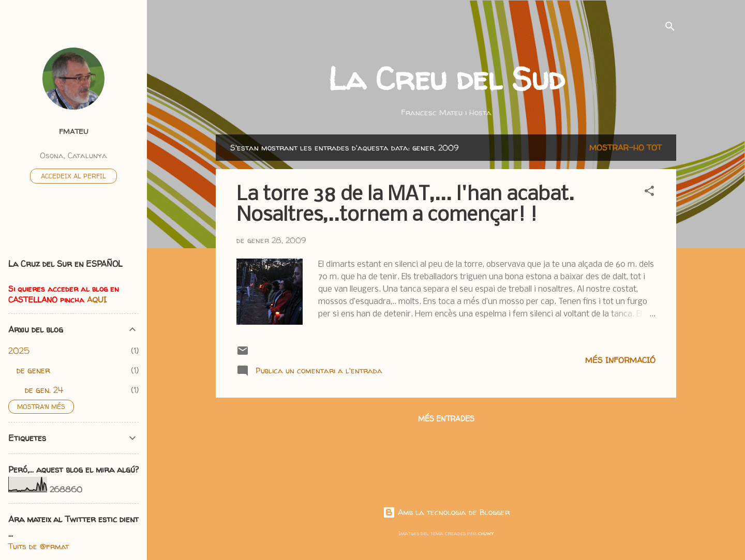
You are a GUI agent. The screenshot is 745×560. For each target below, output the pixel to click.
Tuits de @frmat (39, 546)
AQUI (97, 300)
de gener (33, 370)
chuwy (486, 533)
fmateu (74, 131)
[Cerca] (670, 28)
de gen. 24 (44, 390)
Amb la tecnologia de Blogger (446, 512)
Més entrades (446, 419)
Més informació (620, 360)
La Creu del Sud (446, 79)
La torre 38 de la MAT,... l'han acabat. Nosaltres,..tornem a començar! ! (405, 205)
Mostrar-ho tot (625, 148)
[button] (649, 193)
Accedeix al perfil (73, 176)
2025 (19, 351)
